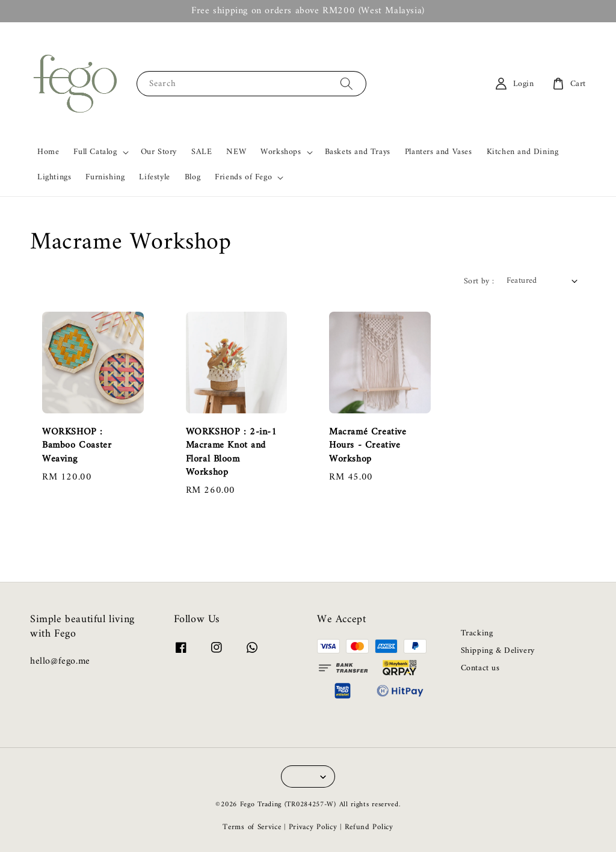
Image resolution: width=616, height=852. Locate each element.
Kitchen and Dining (523, 152)
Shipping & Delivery (498, 651)
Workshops (281, 152)
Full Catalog (95, 152)
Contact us (480, 668)
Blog (192, 177)
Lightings (54, 177)
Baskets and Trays (358, 152)
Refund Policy (369, 827)
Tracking (477, 634)
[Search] (346, 83)
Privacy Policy (313, 827)
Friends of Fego (243, 177)
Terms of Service (252, 827)
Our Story (159, 152)
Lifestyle (154, 177)
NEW (236, 152)
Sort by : (479, 281)
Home (48, 152)
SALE (202, 152)
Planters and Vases (439, 152)
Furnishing (105, 177)
